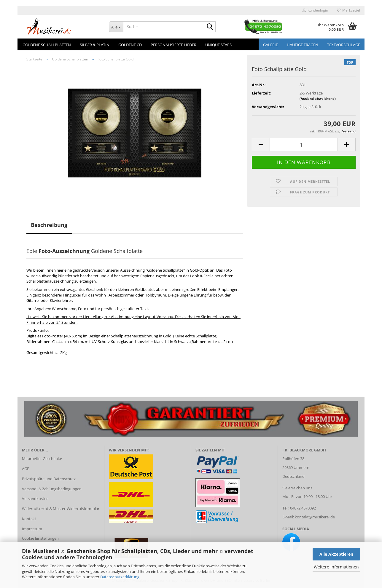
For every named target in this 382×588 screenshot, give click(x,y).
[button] (261, 145)
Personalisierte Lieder (174, 45)
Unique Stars (218, 45)
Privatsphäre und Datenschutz (49, 479)
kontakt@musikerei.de (315, 517)
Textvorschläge (344, 45)
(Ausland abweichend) (318, 98)
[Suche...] (116, 27)
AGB (26, 469)
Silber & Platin (95, 45)
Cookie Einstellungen (40, 538)
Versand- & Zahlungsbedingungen (52, 489)
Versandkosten (35, 499)
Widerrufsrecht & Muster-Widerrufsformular (61, 509)
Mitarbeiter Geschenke (42, 459)
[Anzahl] (304, 145)
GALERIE (270, 45)
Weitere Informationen (336, 567)
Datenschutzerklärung (120, 577)
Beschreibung (49, 225)
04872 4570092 (303, 508)
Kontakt (29, 519)
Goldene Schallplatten (47, 45)
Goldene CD (130, 45)
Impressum (32, 529)
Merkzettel (348, 10)
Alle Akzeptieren (336, 554)
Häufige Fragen (303, 45)
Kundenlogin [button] (315, 10)
